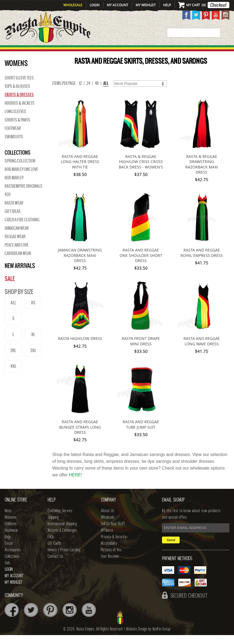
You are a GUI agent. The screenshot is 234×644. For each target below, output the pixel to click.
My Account (118, 5)
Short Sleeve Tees (19, 87)
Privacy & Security (114, 546)
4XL (13, 375)
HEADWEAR (113, 51)
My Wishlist (146, 5)
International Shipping (62, 533)
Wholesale (73, 5)
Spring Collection (20, 170)
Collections (209, 51)
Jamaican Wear (17, 237)
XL (33, 343)
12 (80, 92)
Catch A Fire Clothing (22, 229)
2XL (13, 359)
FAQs (51, 546)
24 (88, 92)
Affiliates (107, 539)
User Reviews (110, 565)
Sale (228, 51)
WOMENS (61, 51)
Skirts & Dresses (19, 104)
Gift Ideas (13, 220)
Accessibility (109, 552)
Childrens (11, 533)
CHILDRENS (85, 51)
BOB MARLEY (14, 187)
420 (7, 203)
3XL (33, 359)
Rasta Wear (14, 212)
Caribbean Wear (18, 262)
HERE (75, 484)
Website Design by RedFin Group (148, 638)
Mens (42, 51)
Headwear (11, 539)
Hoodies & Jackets (20, 112)
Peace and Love (17, 254)
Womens (10, 526)
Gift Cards (54, 552)
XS (33, 312)
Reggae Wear (15, 246)
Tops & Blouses (17, 95)
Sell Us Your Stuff (113, 533)
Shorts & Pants (17, 129)
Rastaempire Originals (24, 195)
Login (95, 5)
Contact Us (55, 565)
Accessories (176, 51)
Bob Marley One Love (21, 178)
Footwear (13, 137)
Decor (151, 51)
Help (167, 5)
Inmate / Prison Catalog (64, 559)
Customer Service (60, 520)
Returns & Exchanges (62, 539)
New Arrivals (17, 51)
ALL (13, 312)
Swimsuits (14, 146)
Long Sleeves (15, 120)
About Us (107, 520)
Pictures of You (111, 559)
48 (97, 92)
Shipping (53, 526)
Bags (135, 51)
